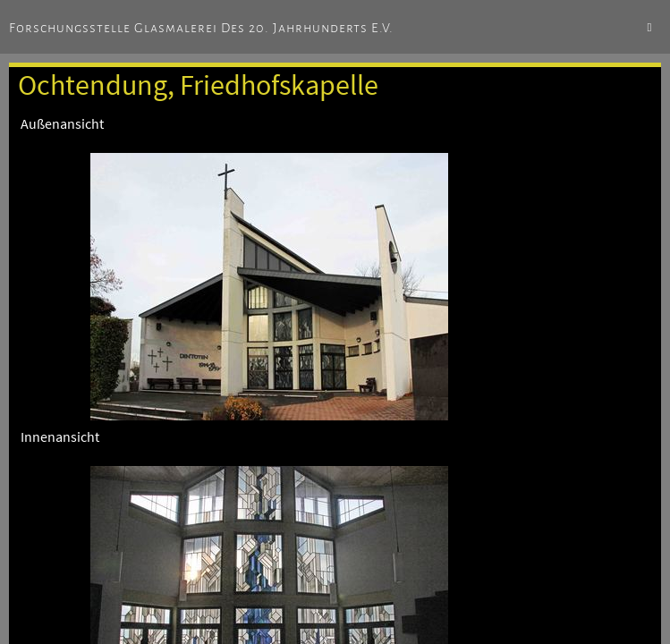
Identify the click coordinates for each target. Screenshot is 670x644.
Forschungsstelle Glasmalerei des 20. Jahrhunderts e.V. (201, 28)
